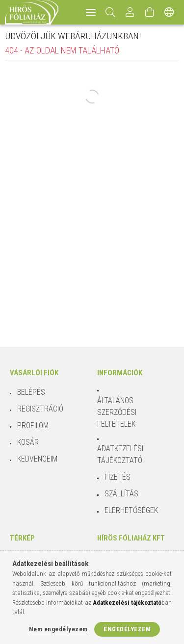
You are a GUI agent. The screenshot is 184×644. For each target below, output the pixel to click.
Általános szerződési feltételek (117, 412)
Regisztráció (40, 409)
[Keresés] (111, 12)
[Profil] (130, 12)
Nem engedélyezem (58, 629)
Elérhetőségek (131, 510)
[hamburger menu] (91, 12)
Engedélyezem (127, 629)
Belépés (31, 392)
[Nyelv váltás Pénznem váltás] (169, 12)
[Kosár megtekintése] (150, 12)
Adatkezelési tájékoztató (120, 454)
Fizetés (118, 477)
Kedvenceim (37, 459)
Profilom (33, 425)
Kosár (28, 442)
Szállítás (121, 494)
